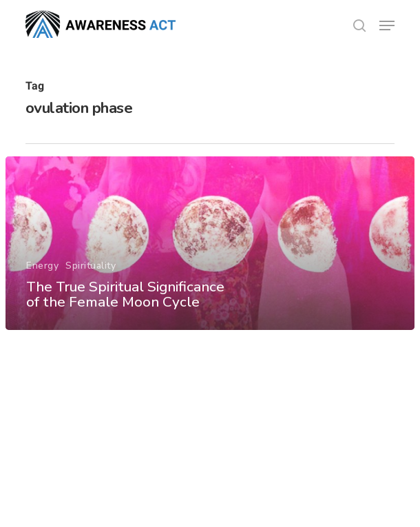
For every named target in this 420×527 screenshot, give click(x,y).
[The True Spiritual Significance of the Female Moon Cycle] (210, 243)
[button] (387, 25)
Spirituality (91, 266)
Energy (42, 266)
